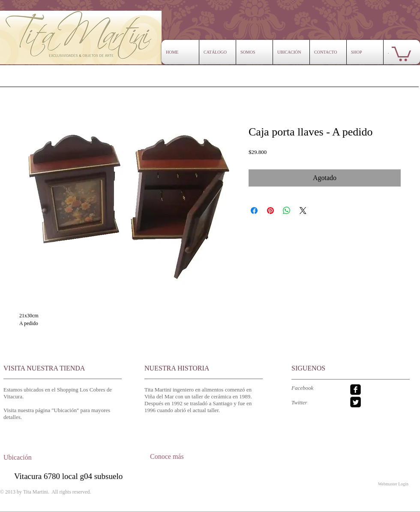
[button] (401, 53)
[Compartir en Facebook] (254, 211)
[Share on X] (303, 211)
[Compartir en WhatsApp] (287, 211)
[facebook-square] (355, 390)
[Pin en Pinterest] (270, 211)
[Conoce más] (176, 457)
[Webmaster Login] (393, 484)
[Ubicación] (25, 458)
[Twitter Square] (355, 402)
